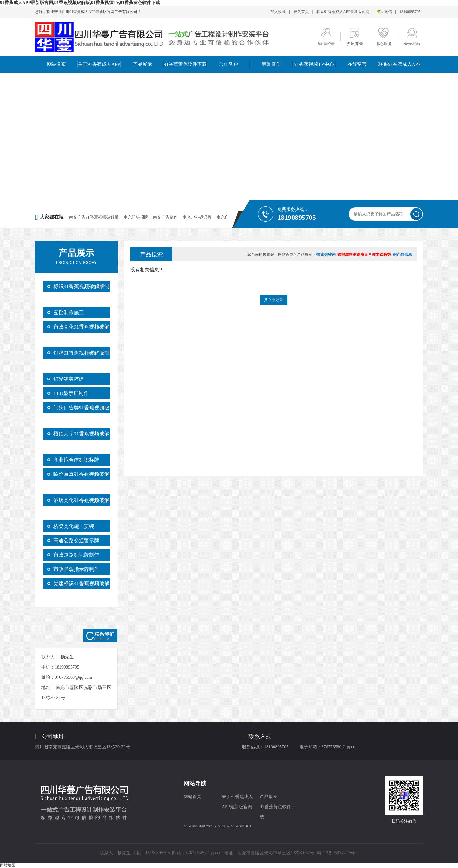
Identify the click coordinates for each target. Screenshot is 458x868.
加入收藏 (278, 12)
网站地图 (8, 865)
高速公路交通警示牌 (76, 541)
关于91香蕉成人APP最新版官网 (99, 64)
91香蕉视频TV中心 (314, 64)
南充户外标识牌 (197, 217)
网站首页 (57, 64)
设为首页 (301, 12)
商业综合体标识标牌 (76, 460)
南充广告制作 (165, 217)
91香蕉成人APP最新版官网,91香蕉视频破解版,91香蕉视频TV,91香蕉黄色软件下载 (80, 3)
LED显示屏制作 (71, 393)
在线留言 (357, 64)
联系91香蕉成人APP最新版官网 (343, 12)
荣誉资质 (271, 64)
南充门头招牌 (136, 217)
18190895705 (410, 12)
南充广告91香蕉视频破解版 (94, 217)
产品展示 (142, 64)
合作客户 (228, 64)
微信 (388, 12)
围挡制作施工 (69, 312)
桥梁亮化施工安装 (74, 526)
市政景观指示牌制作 (76, 569)
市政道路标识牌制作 (76, 555)
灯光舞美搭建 (69, 379)
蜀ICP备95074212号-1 (337, 853)
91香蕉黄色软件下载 (185, 64)
